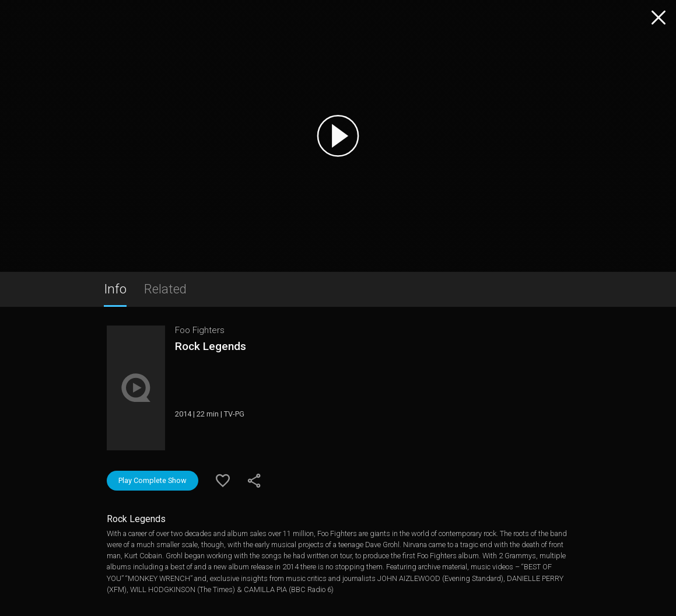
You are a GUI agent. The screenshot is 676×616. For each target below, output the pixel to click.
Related (165, 289)
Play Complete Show (153, 480)
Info (115, 289)
